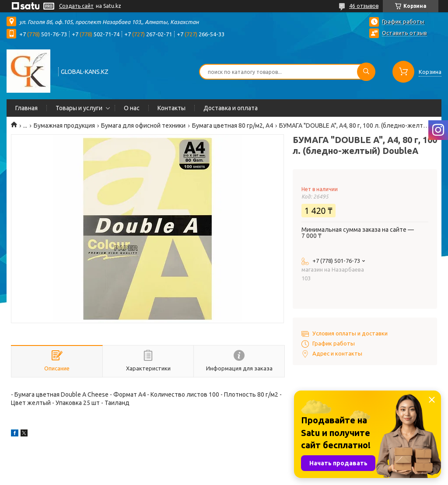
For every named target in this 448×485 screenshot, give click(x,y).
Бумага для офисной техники (143, 126)
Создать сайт (76, 6)
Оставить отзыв (404, 33)
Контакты (171, 108)
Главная (26, 108)
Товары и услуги (79, 108)
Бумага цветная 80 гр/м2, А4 (233, 126)
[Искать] (366, 72)
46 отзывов (364, 6)
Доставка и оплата (231, 108)
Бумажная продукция (64, 126)
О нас (132, 108)
